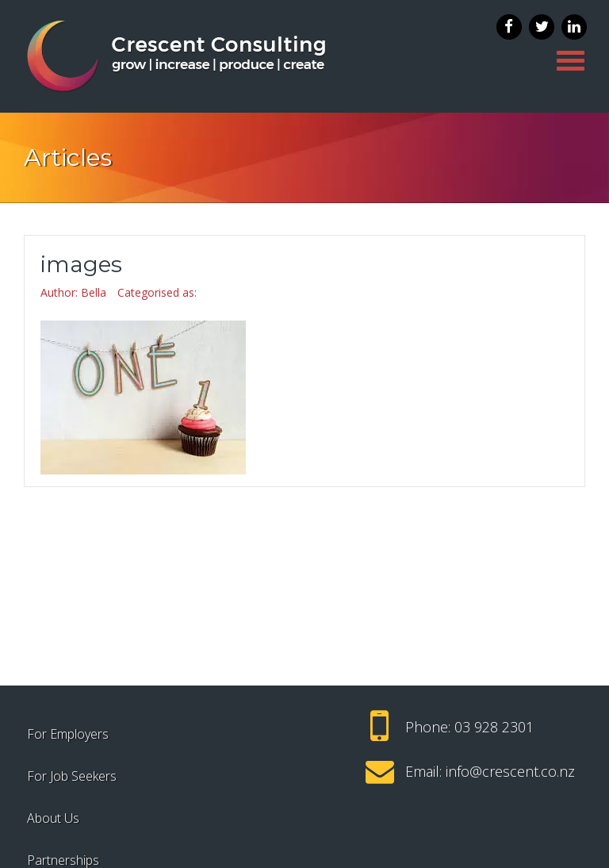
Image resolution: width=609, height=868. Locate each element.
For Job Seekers (72, 776)
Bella (94, 292)
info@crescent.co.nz (510, 771)
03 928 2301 (494, 727)
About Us (53, 818)
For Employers (68, 734)
